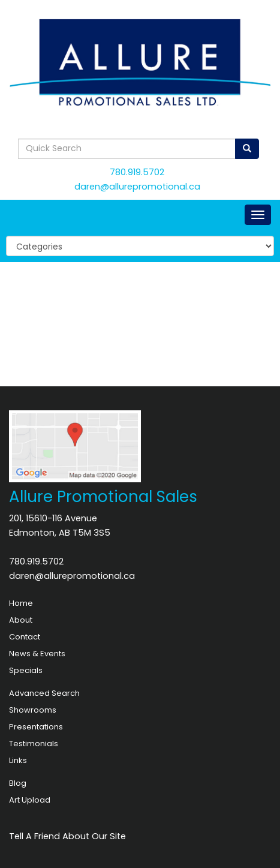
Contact (25, 637)
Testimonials (34, 744)
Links (18, 760)
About (21, 620)
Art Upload (30, 800)
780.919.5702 (137, 172)
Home (21, 603)
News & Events (37, 654)
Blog (18, 783)
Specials (26, 670)
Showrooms (33, 710)
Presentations (36, 727)
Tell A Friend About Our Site (67, 836)
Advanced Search (44, 693)
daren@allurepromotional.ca (137, 187)
